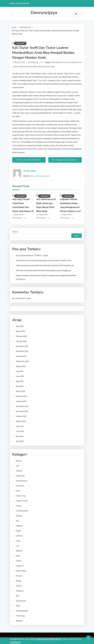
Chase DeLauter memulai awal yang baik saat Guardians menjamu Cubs (44, 260)
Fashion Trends (22, 501)
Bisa (65, 62)
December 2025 (22, 346)
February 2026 (21, 336)
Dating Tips (20, 476)
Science (19, 586)
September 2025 (22, 361)
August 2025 (21, 366)
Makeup (19, 551)
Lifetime (19, 536)
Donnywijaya (44, 13)
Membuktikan (32, 67)
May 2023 (20, 436)
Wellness (19, 621)
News (18, 556)
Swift (47, 67)
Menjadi (41, 67)
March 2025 (21, 391)
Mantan (23, 67)
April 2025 (20, 386)
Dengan (74, 62)
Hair (17, 521)
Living (18, 541)
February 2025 (21, 396)
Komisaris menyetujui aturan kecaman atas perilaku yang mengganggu (43, 270)
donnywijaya (33, 62)
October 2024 (21, 416)
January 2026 (21, 341)
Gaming (19, 516)
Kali (80, 62)
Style (18, 606)
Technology (20, 616)
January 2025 (21, 401)
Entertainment (22, 481)
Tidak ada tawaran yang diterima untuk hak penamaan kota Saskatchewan (45, 265)
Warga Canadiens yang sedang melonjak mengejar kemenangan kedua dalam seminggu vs (46, 277)
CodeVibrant (15, 642)
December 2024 (22, 406)
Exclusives (20, 486)
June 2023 (20, 431)
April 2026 (20, 326)
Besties (59, 62)
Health (18, 531)
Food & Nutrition (22, 511)
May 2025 (20, 381)
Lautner (16, 67)
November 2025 (22, 351)
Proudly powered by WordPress (48, 639)
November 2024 (22, 411)
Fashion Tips (21, 496)
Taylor (53, 67)
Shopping (20, 591)
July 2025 (20, 371)
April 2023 (20, 441)
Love (18, 546)
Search (15, 232)
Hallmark (19, 526)
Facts (18, 491)
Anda (53, 62)
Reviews (19, 576)
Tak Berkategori (22, 611)
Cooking (19, 471)
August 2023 (21, 421)
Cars (18, 466)
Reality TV (20, 566)
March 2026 (21, 331)
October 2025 (21, 356)
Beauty (19, 461)
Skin (18, 596)
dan (69, 62)
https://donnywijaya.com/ (40, 176)
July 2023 (20, 426)
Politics (19, 561)
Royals (18, 581)
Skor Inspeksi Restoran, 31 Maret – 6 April (32, 255)
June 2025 (20, 376)
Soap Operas (21, 601)
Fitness (19, 506)
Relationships (21, 571)
